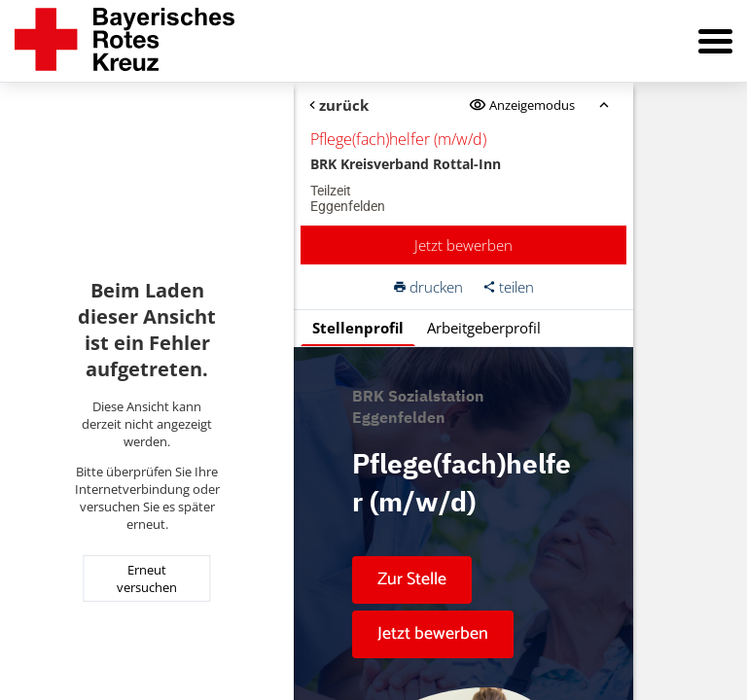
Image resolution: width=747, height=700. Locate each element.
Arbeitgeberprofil (484, 328)
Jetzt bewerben (463, 245)
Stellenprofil (358, 328)
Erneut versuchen (147, 578)
